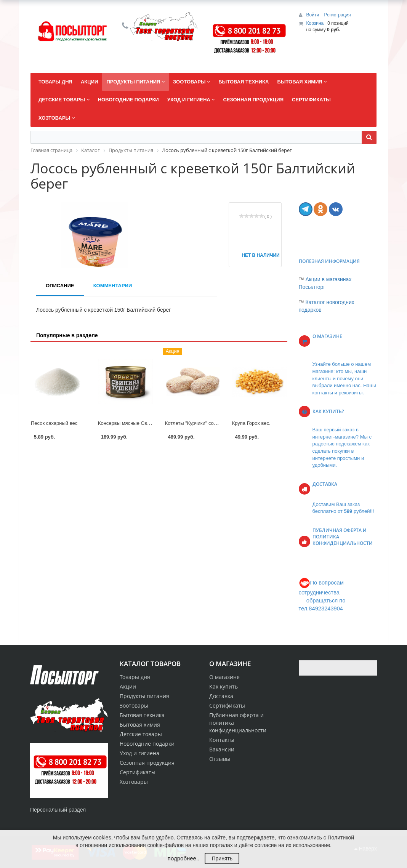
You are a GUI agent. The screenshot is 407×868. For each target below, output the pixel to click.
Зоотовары (134, 705)
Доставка (221, 696)
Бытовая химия (140, 725)
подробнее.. (183, 858)
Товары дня (135, 677)
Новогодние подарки (147, 744)
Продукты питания (144, 696)
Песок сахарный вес (54, 423)
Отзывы (220, 759)
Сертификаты (227, 705)
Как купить (224, 686)
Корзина (315, 23)
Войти (313, 15)
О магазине (224, 677)
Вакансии (222, 749)
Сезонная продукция (147, 763)
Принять (222, 858)
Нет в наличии (257, 255)
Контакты (222, 740)
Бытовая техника (142, 715)
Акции (128, 686)
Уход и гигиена (139, 753)
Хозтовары (134, 782)
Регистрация (337, 15)
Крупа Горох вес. (251, 423)
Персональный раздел (58, 810)
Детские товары (141, 734)
